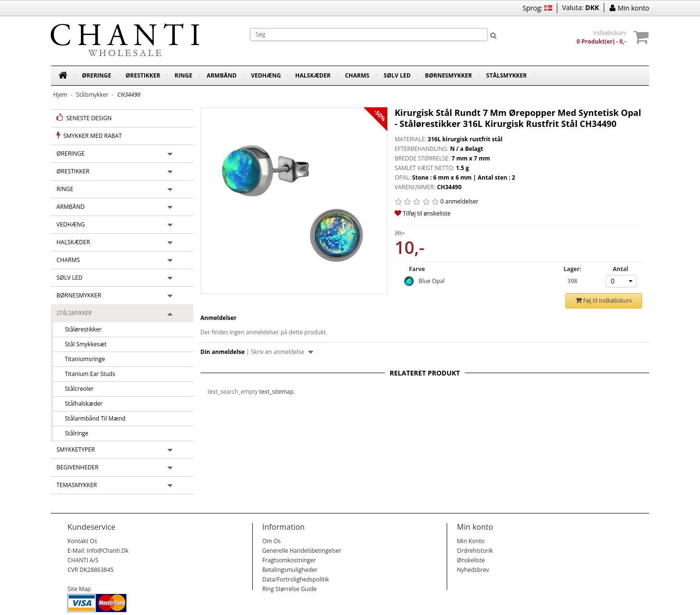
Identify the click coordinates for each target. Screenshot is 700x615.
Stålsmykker (507, 75)
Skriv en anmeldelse (282, 352)
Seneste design (84, 118)
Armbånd (222, 75)
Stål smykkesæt (83, 344)
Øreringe (96, 75)
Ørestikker (143, 75)
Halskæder (313, 75)
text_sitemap (276, 392)
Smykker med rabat (89, 136)
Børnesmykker (449, 75)
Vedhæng (266, 75)
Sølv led (397, 75)
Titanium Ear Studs (87, 374)
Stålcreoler (76, 389)
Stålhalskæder (81, 404)
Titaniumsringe (82, 359)
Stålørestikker (80, 329)
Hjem (60, 95)
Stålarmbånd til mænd (92, 418)
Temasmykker (77, 485)
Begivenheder (78, 467)
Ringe (184, 75)
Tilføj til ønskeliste (423, 213)
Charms (357, 75)
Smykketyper (76, 450)
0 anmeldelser (459, 201)
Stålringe (74, 433)
